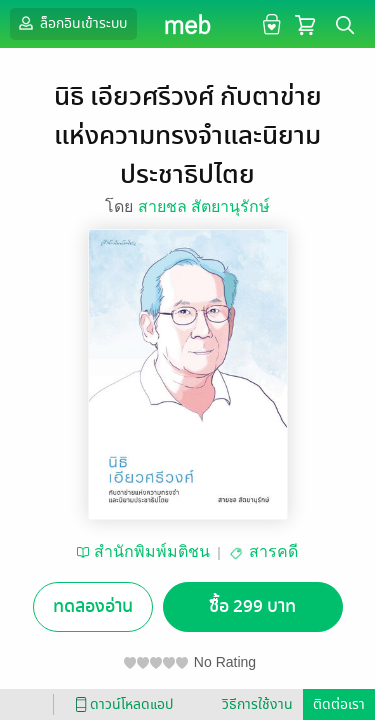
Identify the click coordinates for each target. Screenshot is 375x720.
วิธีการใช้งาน (257, 704)
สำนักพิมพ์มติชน (152, 551)
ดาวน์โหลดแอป (121, 704)
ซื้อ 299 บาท (252, 606)
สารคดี (273, 551)
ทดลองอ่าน (93, 606)
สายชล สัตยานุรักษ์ (204, 206)
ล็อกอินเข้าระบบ (71, 23)
